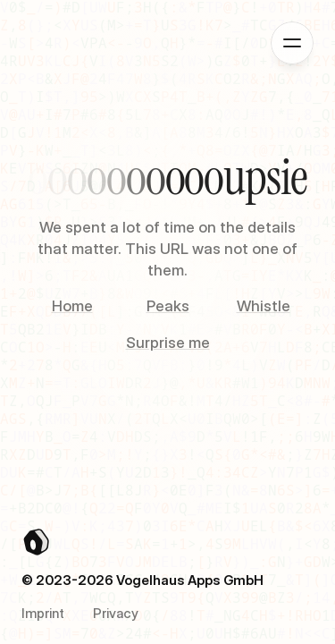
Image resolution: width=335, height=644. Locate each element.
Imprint (43, 613)
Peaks (168, 306)
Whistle (264, 306)
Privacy (116, 613)
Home (72, 306)
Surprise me (168, 343)
